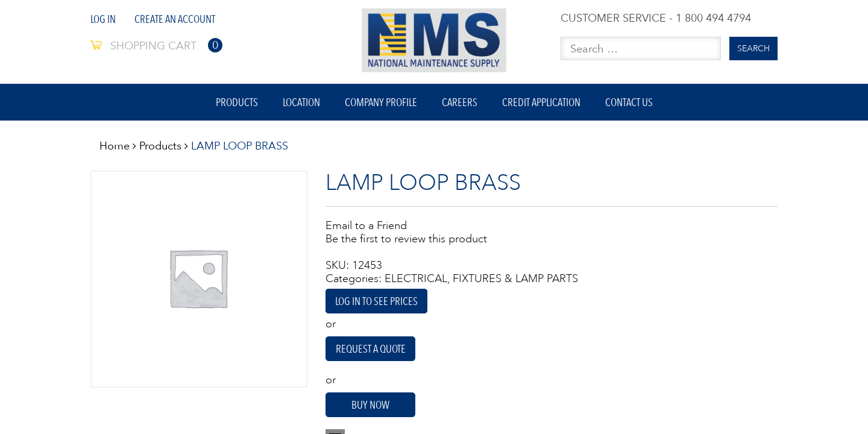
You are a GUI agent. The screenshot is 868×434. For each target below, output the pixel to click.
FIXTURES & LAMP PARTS (515, 278)
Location (301, 102)
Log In (103, 19)
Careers (460, 102)
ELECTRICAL (416, 278)
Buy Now (370, 405)
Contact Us (629, 102)
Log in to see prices (376, 301)
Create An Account (175, 19)
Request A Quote (371, 349)
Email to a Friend (366, 225)
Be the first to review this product (406, 239)
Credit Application (541, 102)
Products (237, 102)
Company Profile (381, 102)
